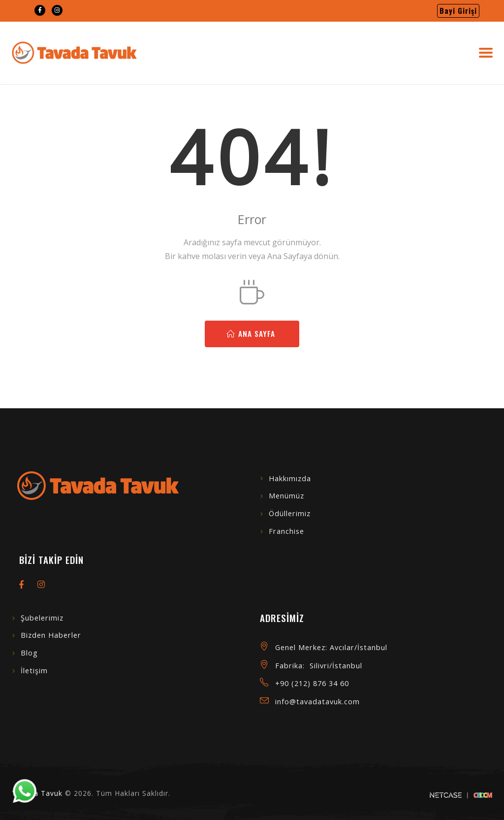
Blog (29, 653)
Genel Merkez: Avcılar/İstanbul (331, 647)
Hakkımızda (290, 478)
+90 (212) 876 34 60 (312, 683)
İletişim (34, 671)
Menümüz (286, 496)
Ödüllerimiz (290, 513)
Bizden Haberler (51, 635)
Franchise (286, 531)
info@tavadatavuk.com (317, 702)
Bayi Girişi (458, 11)
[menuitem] (40, 10)
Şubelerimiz (42, 618)
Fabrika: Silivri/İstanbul (319, 666)
